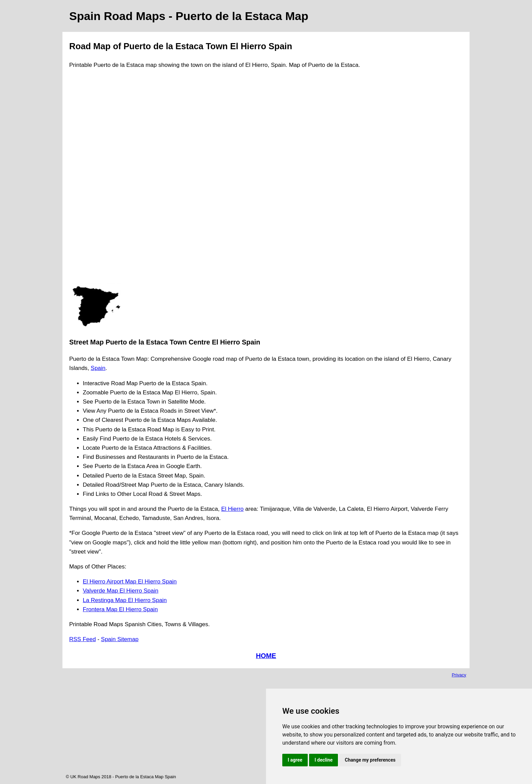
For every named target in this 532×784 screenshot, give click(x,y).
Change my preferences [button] (370, 760)
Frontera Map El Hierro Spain (120, 609)
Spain (98, 368)
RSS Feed (82, 639)
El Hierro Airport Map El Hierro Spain (130, 582)
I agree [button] (295, 760)
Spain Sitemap (120, 639)
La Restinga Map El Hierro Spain (125, 600)
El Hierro (232, 509)
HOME (266, 656)
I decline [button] (324, 760)
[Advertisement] (96, 179)
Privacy (459, 675)
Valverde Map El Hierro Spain (121, 591)
